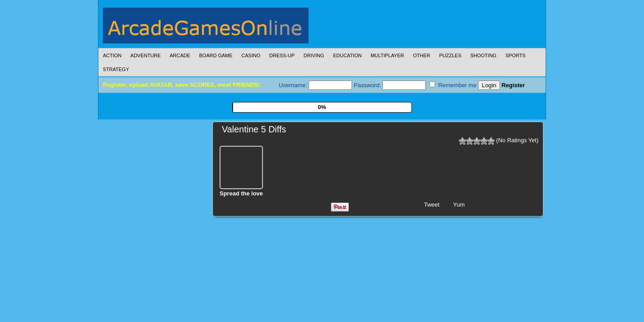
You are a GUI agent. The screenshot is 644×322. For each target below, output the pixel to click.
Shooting (483, 55)
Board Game (216, 55)
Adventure (146, 55)
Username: (315, 85)
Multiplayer (388, 55)
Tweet (432, 205)
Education (347, 55)
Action (112, 55)
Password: (390, 85)
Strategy (116, 69)
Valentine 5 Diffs (254, 129)
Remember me (453, 85)
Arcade (180, 55)
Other (422, 55)
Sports (515, 55)
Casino (251, 55)
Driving (314, 55)
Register (513, 85)
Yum (459, 205)
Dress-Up (282, 55)
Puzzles (450, 55)
